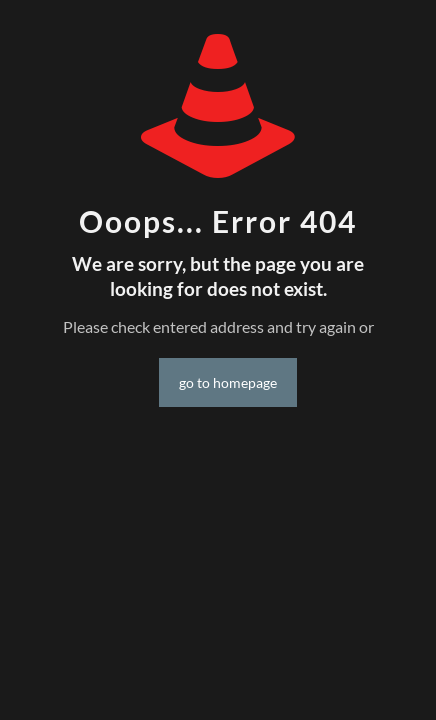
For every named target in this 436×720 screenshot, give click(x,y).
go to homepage (228, 382)
